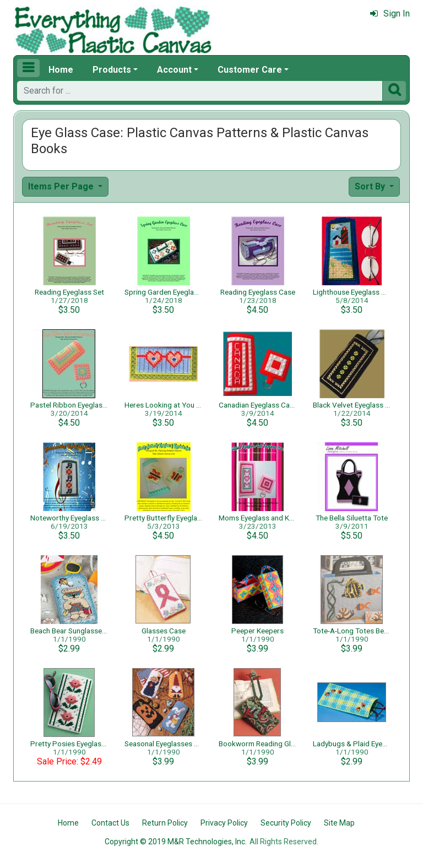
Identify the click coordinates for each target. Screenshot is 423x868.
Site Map (339, 823)
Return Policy (165, 823)
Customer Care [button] (250, 70)
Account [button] (174, 70)
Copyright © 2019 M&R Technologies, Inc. (176, 842)
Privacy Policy (224, 823)
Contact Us (110, 823)
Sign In (390, 13)
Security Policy (286, 823)
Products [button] (112, 70)
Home (61, 70)
